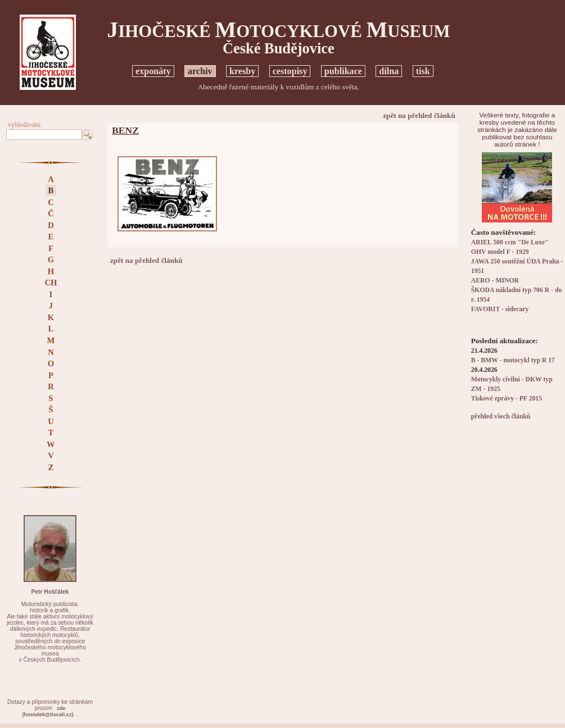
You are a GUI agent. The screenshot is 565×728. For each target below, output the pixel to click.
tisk (423, 71)
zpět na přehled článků (419, 115)
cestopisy (290, 71)
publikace (343, 71)
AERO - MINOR (495, 281)
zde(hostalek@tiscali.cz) (48, 711)
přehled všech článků (501, 417)
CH (51, 283)
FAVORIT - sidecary (500, 309)
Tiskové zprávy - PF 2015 (507, 399)
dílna (389, 71)
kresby (242, 71)
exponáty (153, 71)
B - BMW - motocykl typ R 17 (513, 360)
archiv (200, 71)
